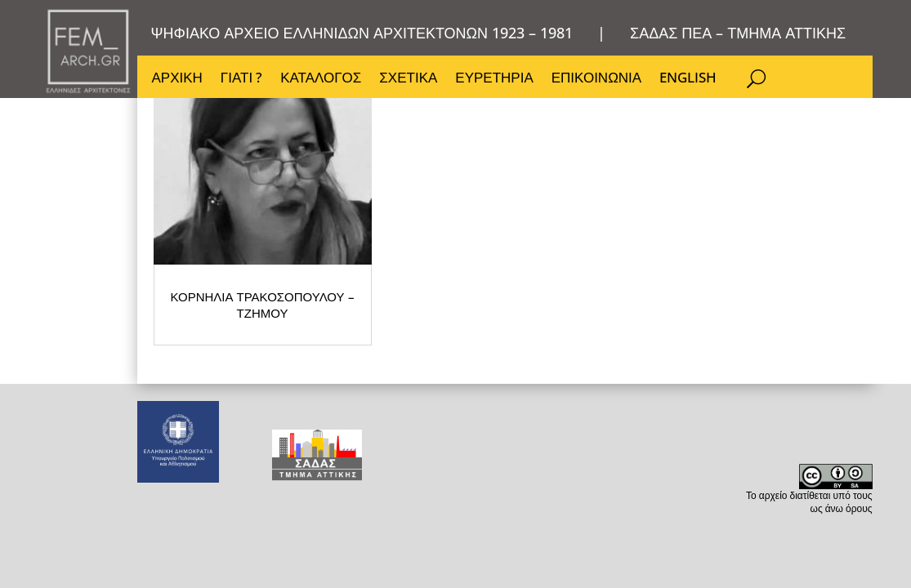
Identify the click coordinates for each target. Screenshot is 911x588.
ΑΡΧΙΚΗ (177, 79)
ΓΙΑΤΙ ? (241, 79)
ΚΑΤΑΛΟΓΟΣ (321, 79)
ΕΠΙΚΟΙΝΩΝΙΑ (596, 79)
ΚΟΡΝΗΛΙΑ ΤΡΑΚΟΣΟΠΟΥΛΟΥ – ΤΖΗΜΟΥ (317, 405)
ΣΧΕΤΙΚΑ (408, 79)
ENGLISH (688, 79)
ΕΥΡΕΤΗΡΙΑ (494, 79)
